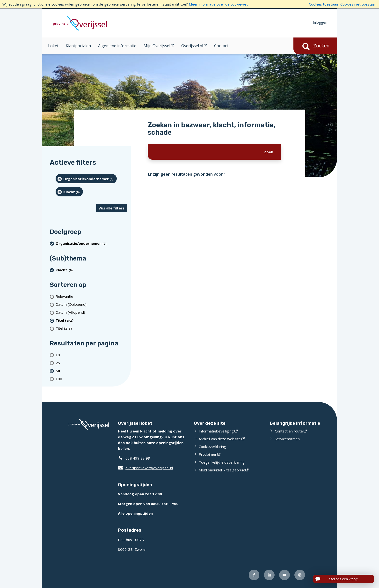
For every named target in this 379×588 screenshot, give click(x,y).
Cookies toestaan (323, 4)
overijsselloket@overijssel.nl (145, 468)
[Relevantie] (91, 296)
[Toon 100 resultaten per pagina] (91, 379)
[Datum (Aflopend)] (91, 312)
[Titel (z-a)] (91, 328)
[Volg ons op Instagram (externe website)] (300, 575)
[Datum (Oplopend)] (91, 304)
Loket (53, 46)
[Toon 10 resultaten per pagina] (91, 355)
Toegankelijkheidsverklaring (222, 462)
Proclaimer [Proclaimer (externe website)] (208, 454)
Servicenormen (287, 439)
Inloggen (320, 22)
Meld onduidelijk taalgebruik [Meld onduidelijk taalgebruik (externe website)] (222, 470)
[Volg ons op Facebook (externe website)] (254, 575)
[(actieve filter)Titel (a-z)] (91, 320)
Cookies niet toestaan (358, 4)
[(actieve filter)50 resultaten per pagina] (91, 371)
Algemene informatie (117, 46)
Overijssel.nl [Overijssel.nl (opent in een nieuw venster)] (192, 46)
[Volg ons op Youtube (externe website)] (284, 575)
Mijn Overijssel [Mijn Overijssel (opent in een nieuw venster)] (157, 46)
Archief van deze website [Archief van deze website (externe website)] (220, 439)
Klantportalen (78, 46)
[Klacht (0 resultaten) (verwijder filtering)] (69, 192)
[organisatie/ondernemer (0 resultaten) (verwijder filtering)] (86, 179)
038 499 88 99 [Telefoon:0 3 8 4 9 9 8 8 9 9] (138, 458)
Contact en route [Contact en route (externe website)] (289, 431)
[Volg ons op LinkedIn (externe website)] (269, 575)
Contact (221, 46)
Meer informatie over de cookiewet (218, 4)
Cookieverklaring (212, 447)
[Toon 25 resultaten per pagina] (91, 363)
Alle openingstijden (135, 513)
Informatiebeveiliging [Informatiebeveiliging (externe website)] (216, 431)
